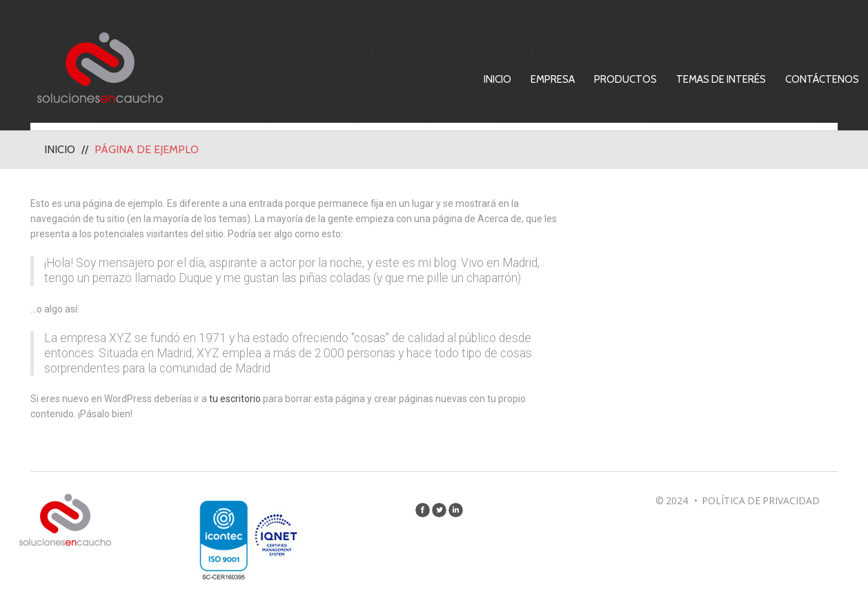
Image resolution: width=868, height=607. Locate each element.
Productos (625, 79)
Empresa (553, 79)
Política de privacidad (761, 500)
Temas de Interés (721, 79)
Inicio (497, 79)
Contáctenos (822, 79)
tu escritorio (235, 399)
